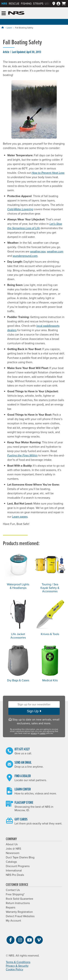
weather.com (55, 252)
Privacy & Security (17, 966)
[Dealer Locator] (54, 4)
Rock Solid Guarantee (19, 899)
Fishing (26, 4)
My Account (13, 921)
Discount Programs (18, 866)
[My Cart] (64, 4)
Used (48, 4)
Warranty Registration (19, 912)
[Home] (3, 28)
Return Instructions (18, 903)
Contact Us (13, 890)
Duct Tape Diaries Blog (20, 857)
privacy (34, 733)
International (14, 871)
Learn (9, 28)
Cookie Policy (15, 969)
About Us (12, 844)
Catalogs (11, 862)
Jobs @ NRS (13, 849)
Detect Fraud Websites (20, 916)
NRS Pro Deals (15, 875)
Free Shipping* (15, 894)
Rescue (14, 4)
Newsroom (13, 853)
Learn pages (20, 517)
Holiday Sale (34, 22)
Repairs (11, 908)
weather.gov (38, 252)
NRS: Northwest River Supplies (16, 13)
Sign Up (34, 711)
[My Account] (58, 4)
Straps (38, 4)
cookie (43, 733)
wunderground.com (25, 256)
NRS (4, 4)
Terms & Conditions (18, 962)
